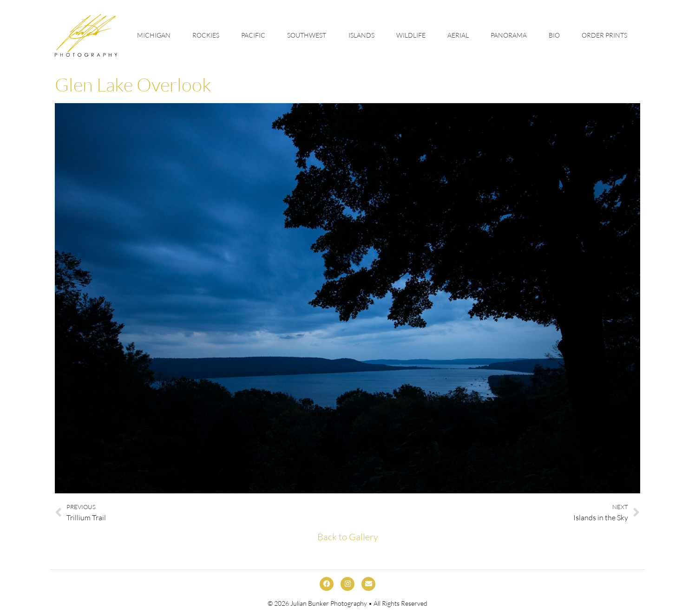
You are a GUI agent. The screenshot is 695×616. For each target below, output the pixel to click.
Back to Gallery (348, 537)
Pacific (253, 35)
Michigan (154, 35)
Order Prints (604, 35)
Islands (361, 35)
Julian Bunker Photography (329, 603)
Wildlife (411, 35)
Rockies (206, 35)
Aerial (458, 35)
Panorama (509, 35)
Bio (554, 35)
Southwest (307, 35)
